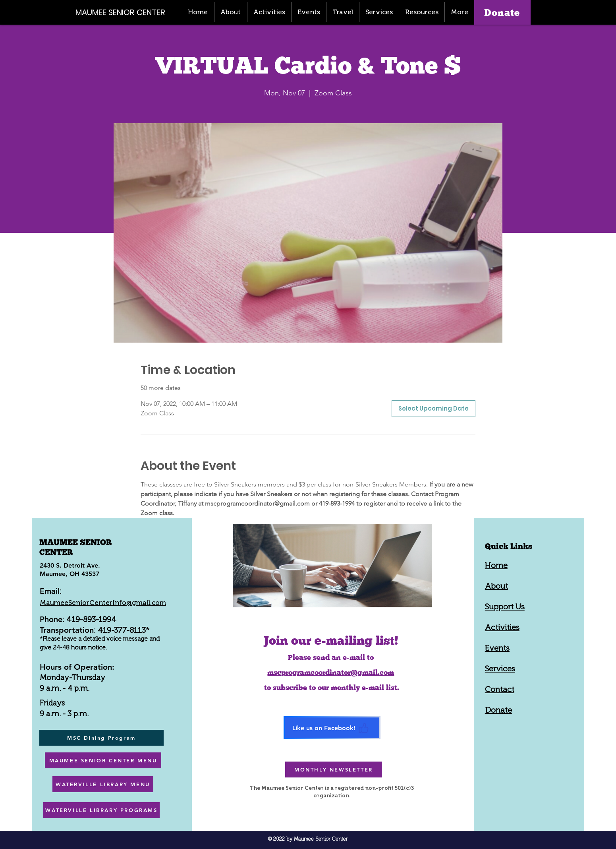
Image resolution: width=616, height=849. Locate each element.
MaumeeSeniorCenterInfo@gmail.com (103, 603)
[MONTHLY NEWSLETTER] (334, 770)
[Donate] (502, 12)
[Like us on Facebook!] (332, 728)
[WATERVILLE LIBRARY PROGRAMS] (101, 810)
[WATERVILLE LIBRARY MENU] (103, 784)
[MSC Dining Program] (101, 738)
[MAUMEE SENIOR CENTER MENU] (103, 760)
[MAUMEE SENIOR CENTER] (125, 12)
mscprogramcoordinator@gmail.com (331, 672)
